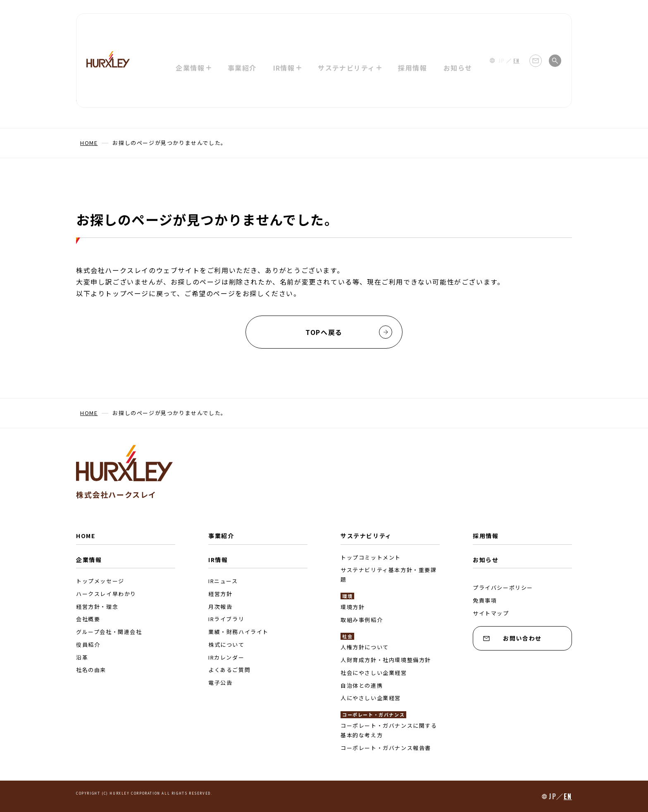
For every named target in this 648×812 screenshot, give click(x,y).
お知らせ (459, 27)
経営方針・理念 (97, 607)
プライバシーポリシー (503, 588)
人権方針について (365, 647)
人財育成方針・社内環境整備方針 (386, 660)
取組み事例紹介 (362, 620)
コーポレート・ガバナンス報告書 (386, 748)
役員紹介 (88, 645)
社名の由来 (91, 670)
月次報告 (220, 607)
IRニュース (223, 581)
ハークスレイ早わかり (106, 594)
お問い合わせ (512, 638)
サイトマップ (491, 613)
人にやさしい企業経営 (371, 698)
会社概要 (88, 619)
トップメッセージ (100, 581)
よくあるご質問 (229, 670)
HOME (86, 536)
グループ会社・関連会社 (109, 632)
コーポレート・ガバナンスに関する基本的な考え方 (389, 730)
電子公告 (220, 683)
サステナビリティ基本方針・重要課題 (389, 575)
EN (516, 27)
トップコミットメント (371, 557)
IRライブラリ (226, 619)
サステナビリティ (366, 536)
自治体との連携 (362, 685)
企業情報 (89, 560)
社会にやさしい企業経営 (374, 673)
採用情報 (413, 27)
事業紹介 (241, 27)
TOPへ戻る (349, 332)
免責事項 (485, 600)
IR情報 (218, 560)
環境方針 (353, 607)
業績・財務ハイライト (238, 632)
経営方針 (220, 594)
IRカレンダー (226, 657)
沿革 (82, 657)
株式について (226, 645)
